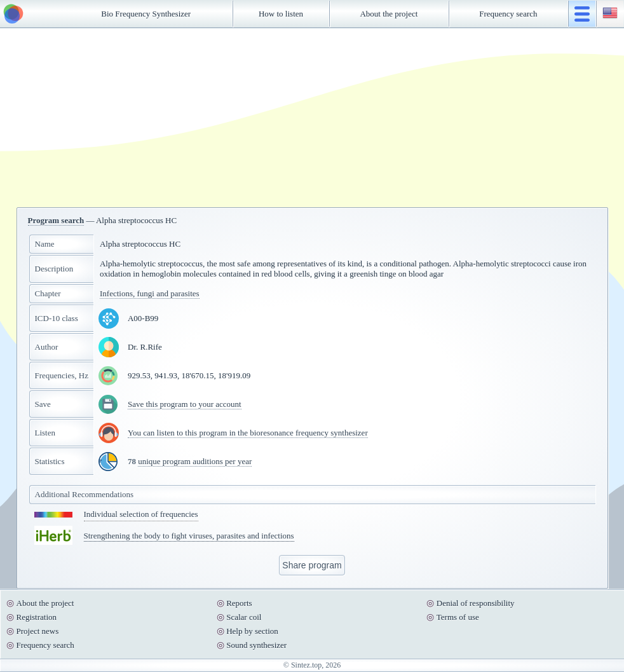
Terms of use (458, 617)
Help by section (252, 631)
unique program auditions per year (195, 461)
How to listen (281, 14)
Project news (38, 631)
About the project (389, 14)
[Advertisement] (312, 118)
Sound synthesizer (256, 645)
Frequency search (508, 14)
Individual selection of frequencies (141, 514)
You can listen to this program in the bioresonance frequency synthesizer (248, 433)
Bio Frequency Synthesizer (146, 14)
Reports (239, 603)
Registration (37, 617)
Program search (56, 220)
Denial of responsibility (476, 603)
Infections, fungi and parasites (150, 293)
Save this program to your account (185, 404)
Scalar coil (244, 617)
